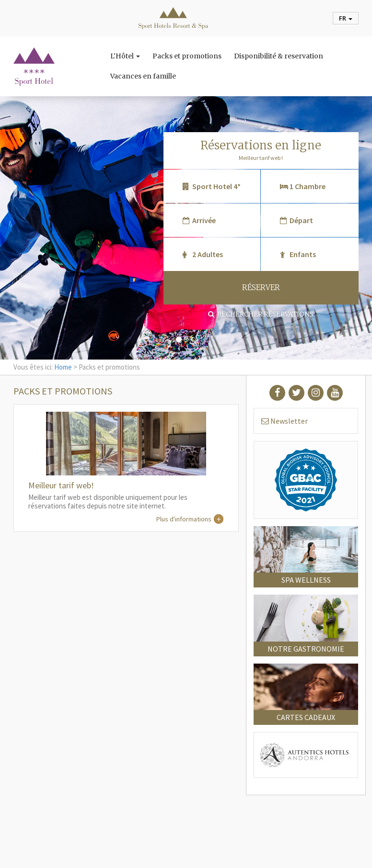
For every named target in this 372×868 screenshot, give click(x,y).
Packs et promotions (187, 56)
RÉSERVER (261, 287)
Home (63, 367)
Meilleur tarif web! (61, 485)
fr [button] (346, 18)
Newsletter (285, 421)
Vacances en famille (143, 76)
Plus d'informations (184, 519)
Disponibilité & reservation (279, 56)
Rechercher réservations (261, 314)
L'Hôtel (125, 56)
